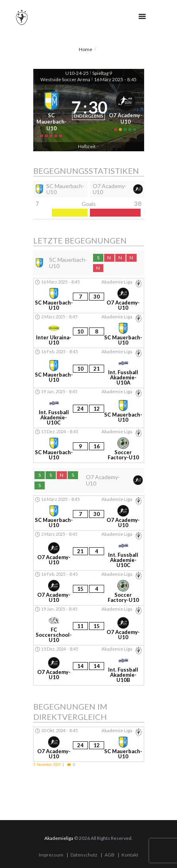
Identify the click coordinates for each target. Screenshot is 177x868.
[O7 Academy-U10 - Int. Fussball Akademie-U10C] (89, 550)
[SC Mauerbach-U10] (52, 113)
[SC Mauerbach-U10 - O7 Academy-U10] (89, 296)
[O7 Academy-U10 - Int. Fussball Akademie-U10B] (89, 665)
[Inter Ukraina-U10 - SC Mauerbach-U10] (89, 330)
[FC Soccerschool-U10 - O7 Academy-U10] (89, 625)
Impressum (51, 855)
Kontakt (130, 855)
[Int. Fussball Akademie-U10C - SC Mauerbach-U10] (89, 408)
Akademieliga (59, 838)
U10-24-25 (77, 73)
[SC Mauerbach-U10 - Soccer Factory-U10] (89, 445)
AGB (109, 855)
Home (86, 49)
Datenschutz (84, 855)
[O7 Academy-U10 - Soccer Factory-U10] (89, 588)
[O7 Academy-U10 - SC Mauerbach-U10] (89, 744)
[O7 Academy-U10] (126, 113)
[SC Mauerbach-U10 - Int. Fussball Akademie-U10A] (89, 368)
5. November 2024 (47, 764)
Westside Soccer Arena (65, 79)
